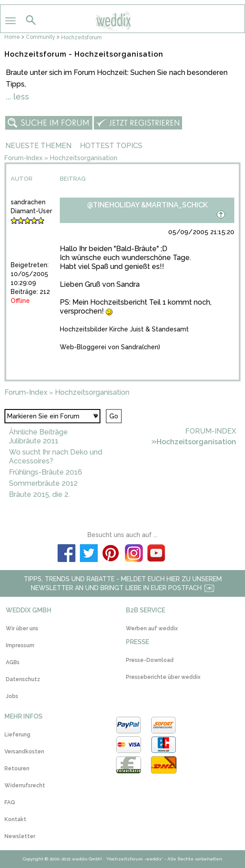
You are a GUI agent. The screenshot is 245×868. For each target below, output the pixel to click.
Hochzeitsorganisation (84, 158)
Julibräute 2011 (34, 441)
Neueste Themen (38, 146)
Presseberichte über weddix (163, 677)
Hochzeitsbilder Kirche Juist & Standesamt (124, 329)
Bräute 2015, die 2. (39, 494)
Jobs (12, 696)
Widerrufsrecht (25, 785)
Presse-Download (150, 660)
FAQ (10, 802)
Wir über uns (22, 628)
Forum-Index (23, 158)
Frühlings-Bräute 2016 (46, 472)
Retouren (17, 769)
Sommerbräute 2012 (43, 483)
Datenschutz (23, 679)
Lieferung (17, 735)
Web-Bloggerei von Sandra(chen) (110, 347)
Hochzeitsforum (81, 37)
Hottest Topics (111, 146)
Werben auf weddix (152, 628)
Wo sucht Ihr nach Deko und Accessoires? (56, 457)
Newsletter (20, 836)
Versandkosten (24, 752)
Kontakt (15, 819)
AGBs (13, 662)
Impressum (20, 645)
